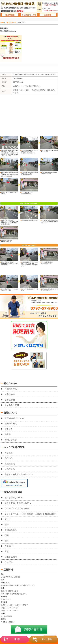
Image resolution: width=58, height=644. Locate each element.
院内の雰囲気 (11, 424)
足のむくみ (10, 469)
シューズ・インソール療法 (17, 509)
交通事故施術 (11, 557)
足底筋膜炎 (10, 464)
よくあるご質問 (12, 405)
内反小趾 (9, 458)
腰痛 (7, 525)
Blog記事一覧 (11, 23)
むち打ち (9, 562)
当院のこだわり (12, 389)
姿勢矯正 (9, 546)
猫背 (7, 541)
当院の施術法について (15, 418)
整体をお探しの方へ (14, 498)
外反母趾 (9, 453)
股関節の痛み (11, 530)
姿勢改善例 (10, 400)
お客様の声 (10, 394)
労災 (7, 552)
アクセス (9, 429)
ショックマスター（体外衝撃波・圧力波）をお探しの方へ (31, 514)
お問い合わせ (11, 440)
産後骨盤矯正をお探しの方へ (18, 503)
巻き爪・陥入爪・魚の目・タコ (19, 474)
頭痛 (7, 535)
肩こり (8, 519)
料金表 (8, 434)
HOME (2, 23)
